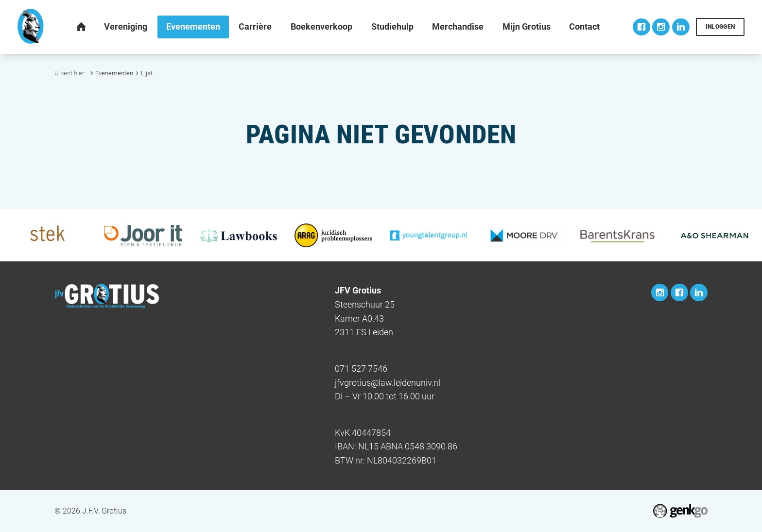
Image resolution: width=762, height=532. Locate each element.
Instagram (661, 27)
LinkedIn (681, 27)
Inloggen (720, 27)
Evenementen (114, 73)
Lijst (147, 73)
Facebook (641, 27)
